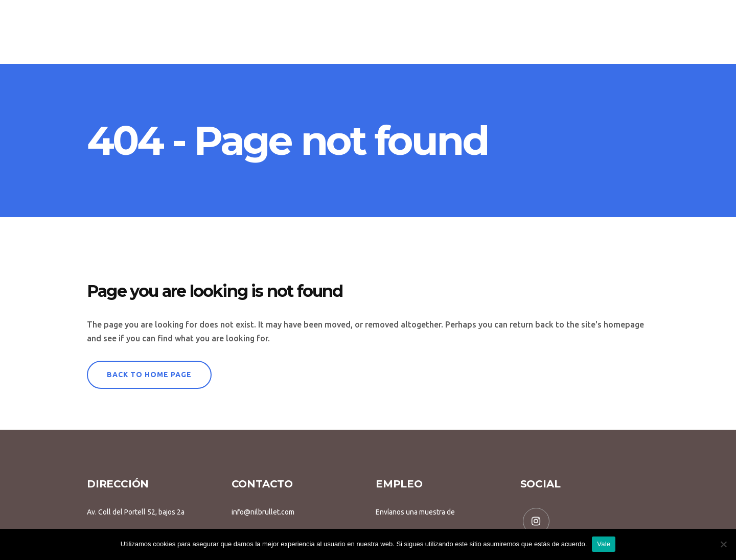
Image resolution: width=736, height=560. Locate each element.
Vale (604, 544)
